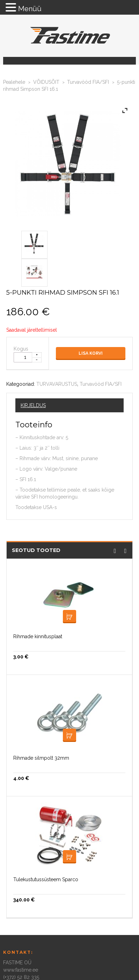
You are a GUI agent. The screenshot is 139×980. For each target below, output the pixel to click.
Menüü (30, 9)
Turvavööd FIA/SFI (88, 82)
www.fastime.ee (21, 970)
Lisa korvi (91, 353)
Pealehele (14, 82)
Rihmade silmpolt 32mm (41, 758)
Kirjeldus (33, 405)
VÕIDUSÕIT (46, 82)
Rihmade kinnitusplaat (38, 636)
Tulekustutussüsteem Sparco (46, 879)
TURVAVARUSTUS (57, 384)
